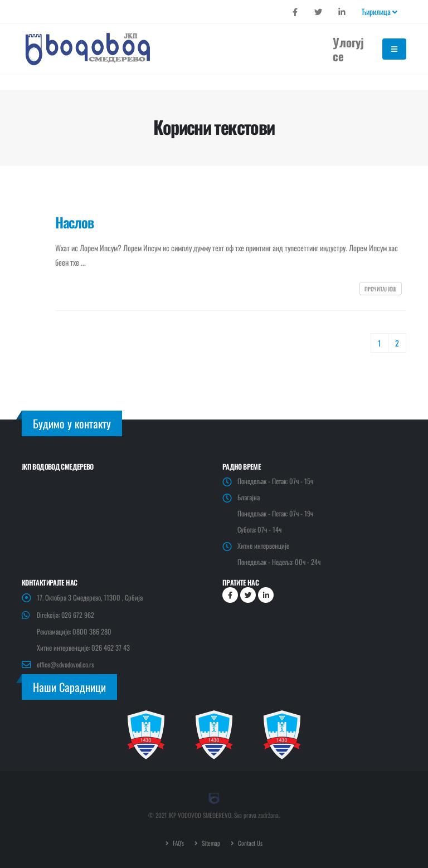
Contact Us (250, 843)
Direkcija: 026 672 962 (66, 615)
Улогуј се (348, 49)
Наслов (74, 222)
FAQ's (177, 843)
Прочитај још (381, 289)
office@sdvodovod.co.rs (66, 664)
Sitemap (210, 843)
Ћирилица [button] (380, 11)
